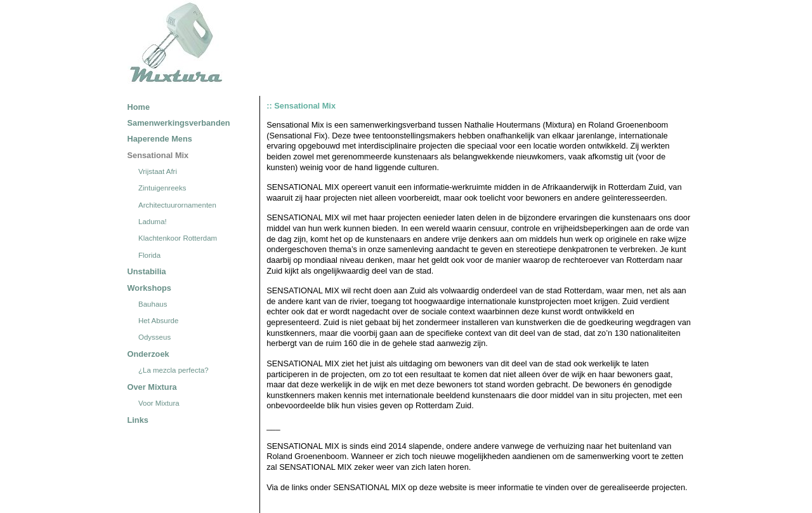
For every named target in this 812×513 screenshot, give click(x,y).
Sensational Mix (158, 155)
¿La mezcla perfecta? (174, 370)
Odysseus (154, 338)
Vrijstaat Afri (158, 171)
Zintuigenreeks (162, 189)
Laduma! (153, 222)
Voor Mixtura (159, 403)
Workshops (149, 288)
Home (139, 107)
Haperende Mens (160, 139)
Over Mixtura (152, 387)
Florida (149, 255)
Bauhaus (153, 304)
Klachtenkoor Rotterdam (178, 239)
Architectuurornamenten (177, 205)
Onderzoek (148, 354)
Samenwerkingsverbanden (179, 123)
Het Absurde (158, 321)
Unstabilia (147, 271)
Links (138, 420)
